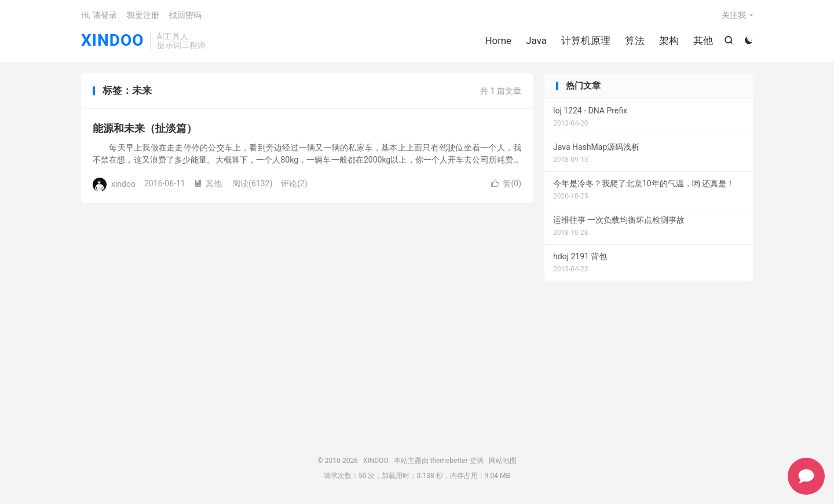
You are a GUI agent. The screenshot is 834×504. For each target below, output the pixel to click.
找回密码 (185, 15)
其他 (703, 41)
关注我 (734, 15)
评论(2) (294, 183)
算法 (635, 41)
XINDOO (113, 41)
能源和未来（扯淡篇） (145, 128)
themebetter (449, 461)
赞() (506, 183)
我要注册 (143, 15)
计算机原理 (586, 41)
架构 (669, 41)
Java (536, 41)
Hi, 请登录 (99, 15)
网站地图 (503, 461)
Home (498, 41)
